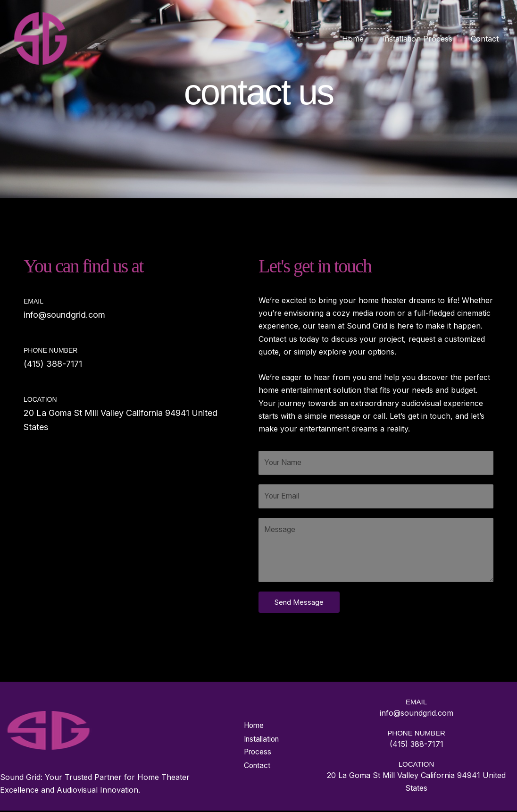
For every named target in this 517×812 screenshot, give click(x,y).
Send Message (299, 603)
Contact (486, 39)
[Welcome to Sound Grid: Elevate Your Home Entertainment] (41, 38)
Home (361, 39)
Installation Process (422, 39)
